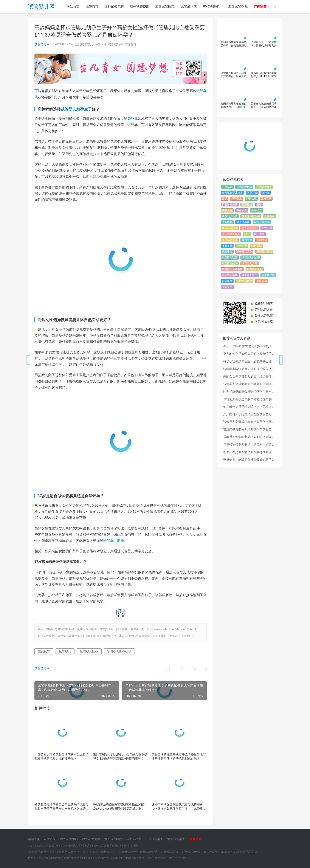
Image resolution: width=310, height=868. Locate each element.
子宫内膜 (227, 222)
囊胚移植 (247, 205)
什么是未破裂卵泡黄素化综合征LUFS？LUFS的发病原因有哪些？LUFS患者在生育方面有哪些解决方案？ (264, 75)
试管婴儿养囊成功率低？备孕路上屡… (248, 422)
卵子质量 (237, 199)
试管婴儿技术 (230, 263)
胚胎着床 (247, 240)
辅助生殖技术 (244, 281)
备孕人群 (227, 210)
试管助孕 (242, 246)
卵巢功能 (251, 199)
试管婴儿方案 (250, 263)
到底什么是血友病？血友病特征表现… (248, 452)
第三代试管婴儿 (231, 234)
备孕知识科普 (230, 216)
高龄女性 (227, 287)
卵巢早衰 (266, 199)
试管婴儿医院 (264, 252)
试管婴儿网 (41, 7)
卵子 (225, 199)
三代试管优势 (244, 187)
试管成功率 (189, 7)
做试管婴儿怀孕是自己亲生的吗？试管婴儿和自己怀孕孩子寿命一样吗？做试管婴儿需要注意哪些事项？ (62, 807)
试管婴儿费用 (250, 275)
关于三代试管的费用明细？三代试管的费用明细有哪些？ (264, 105)
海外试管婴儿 (238, 7)
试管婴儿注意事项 (232, 269)
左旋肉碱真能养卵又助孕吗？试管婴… (248, 429)
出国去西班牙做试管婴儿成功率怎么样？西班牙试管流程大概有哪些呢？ (62, 756)
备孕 (259, 205)
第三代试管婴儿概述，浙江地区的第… (248, 445)
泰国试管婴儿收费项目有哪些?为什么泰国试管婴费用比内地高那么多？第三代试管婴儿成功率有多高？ (234, 105)
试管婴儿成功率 (251, 257)
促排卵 (266, 193)
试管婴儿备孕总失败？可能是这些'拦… (249, 399)
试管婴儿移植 (230, 275)
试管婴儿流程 (255, 269)
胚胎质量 (227, 246)
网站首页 (73, 7)
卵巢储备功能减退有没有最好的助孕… (248, 460)
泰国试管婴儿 (230, 228)
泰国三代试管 (262, 222)
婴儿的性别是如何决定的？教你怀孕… (248, 354)
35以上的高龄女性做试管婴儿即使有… (249, 346)
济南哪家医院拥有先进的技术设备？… (248, 369)
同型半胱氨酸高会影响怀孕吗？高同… (248, 391)
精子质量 (259, 234)
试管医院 (257, 246)
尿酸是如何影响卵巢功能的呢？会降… (248, 437)
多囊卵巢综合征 (251, 216)
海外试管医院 (165, 7)
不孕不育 (100, 44)
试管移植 (227, 281)
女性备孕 (270, 216)
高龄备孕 (262, 281)
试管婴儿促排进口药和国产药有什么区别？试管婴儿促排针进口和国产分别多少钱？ (234, 75)
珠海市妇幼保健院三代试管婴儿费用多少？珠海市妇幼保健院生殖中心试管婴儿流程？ (179, 807)
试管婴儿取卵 (230, 257)
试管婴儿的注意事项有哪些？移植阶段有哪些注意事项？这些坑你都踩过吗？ (179, 756)
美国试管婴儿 (230, 240)
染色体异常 (243, 222)
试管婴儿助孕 (114, 541)
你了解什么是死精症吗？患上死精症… (248, 407)
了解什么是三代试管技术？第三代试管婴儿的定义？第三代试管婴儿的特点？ (264, 44)
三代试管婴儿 (212, 7)
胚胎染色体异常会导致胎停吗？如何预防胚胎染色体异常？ (234, 44)
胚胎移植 (262, 240)
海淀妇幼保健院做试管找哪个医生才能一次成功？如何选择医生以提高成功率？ (120, 806)
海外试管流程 (114, 7)
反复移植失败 (230, 205)
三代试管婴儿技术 (232, 193)
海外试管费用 (139, 7)
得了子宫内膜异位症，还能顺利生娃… (248, 361)
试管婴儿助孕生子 (76, 109)
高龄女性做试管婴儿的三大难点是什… (248, 376)
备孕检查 (257, 210)
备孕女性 (242, 210)
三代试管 (44, 651)
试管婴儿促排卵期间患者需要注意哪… (248, 384)
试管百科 (92, 7)
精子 (247, 234)
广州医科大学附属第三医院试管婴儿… (248, 414)
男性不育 (267, 228)
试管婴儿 (131, 119)
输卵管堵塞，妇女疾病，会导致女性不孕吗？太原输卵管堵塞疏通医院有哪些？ (120, 756)
